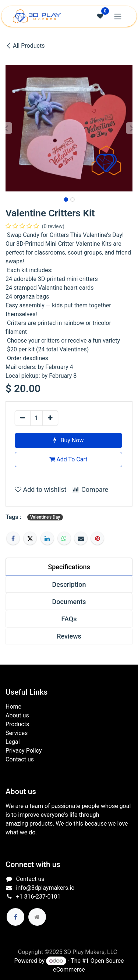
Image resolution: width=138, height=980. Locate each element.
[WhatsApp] (64, 538)
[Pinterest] (97, 538)
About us (17, 715)
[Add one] (50, 418)
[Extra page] (37, 917)
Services (17, 733)
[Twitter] (30, 538)
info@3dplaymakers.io (45, 888)
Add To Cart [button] (68, 459)
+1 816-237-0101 (38, 897)
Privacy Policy (24, 751)
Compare (90, 489)
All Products (25, 46)
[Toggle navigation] (118, 16)
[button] (6, 128)
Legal (13, 742)
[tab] (69, 567)
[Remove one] (23, 418)
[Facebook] (13, 538)
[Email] (81, 538)
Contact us (20, 759)
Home (13, 707)
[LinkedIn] (47, 538)
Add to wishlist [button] (40, 489)
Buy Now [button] (69, 440)
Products (17, 724)
